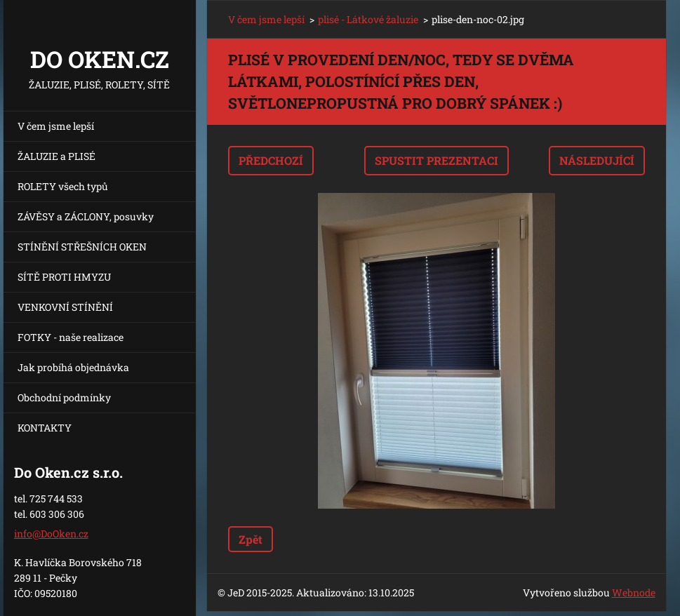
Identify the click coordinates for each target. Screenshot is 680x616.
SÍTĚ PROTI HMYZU (64, 277)
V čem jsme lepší (56, 126)
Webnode (634, 592)
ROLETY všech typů (63, 186)
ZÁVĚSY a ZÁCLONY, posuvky (86, 216)
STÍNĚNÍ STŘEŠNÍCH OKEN (82, 247)
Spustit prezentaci (436, 160)
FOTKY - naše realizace (71, 337)
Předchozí (271, 160)
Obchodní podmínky (64, 397)
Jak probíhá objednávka (73, 367)
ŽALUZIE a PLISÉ (56, 156)
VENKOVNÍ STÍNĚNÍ (65, 307)
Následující (597, 160)
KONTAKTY (45, 428)
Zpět (251, 539)
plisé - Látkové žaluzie (368, 19)
